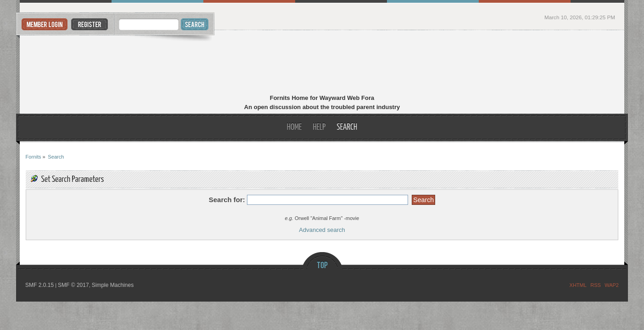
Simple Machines (113, 285)
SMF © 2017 (73, 285)
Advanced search (322, 230)
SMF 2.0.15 (39, 285)
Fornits (322, 63)
